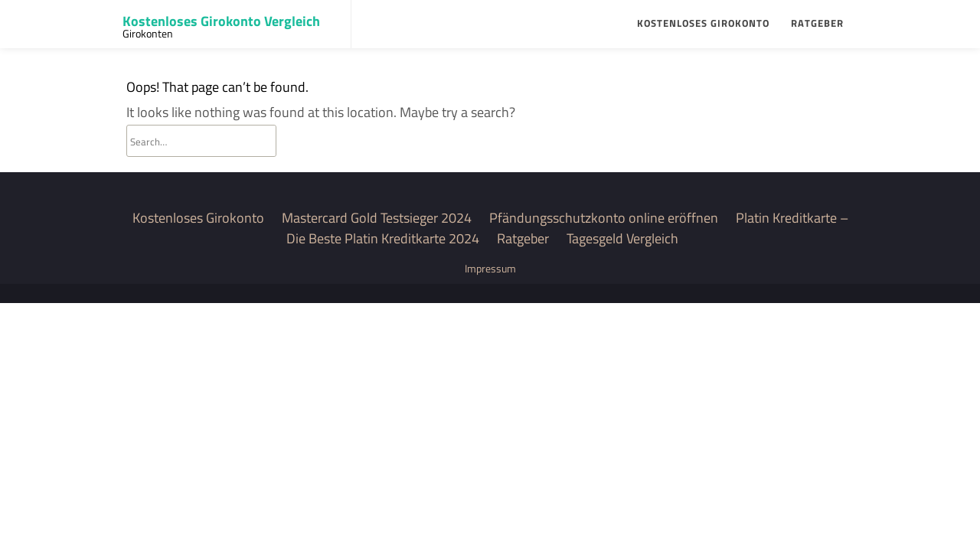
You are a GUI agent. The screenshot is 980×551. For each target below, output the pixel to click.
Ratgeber (817, 23)
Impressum (490, 268)
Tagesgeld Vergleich (622, 238)
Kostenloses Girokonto (703, 23)
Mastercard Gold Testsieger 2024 (377, 218)
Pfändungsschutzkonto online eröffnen (604, 218)
